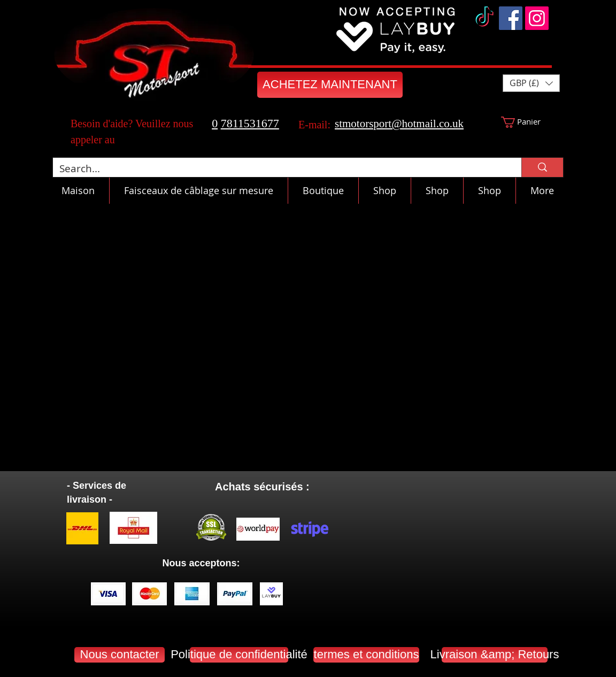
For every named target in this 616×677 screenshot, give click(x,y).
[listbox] (531, 83)
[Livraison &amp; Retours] (495, 655)
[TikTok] (484, 18)
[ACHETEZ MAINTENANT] (330, 85)
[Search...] (279, 169)
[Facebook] (511, 18)
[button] (531, 83)
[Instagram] (537, 18)
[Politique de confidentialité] (239, 655)
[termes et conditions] (366, 655)
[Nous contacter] (120, 655)
